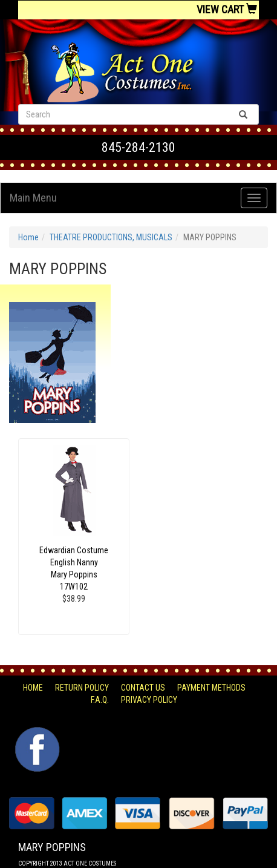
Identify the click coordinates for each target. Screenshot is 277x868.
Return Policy (82, 688)
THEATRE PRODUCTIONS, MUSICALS (111, 237)
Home (28, 237)
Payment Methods (211, 688)
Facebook (36, 733)
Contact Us (143, 688)
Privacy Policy (149, 700)
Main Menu (33, 198)
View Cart (227, 9)
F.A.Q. (100, 700)
